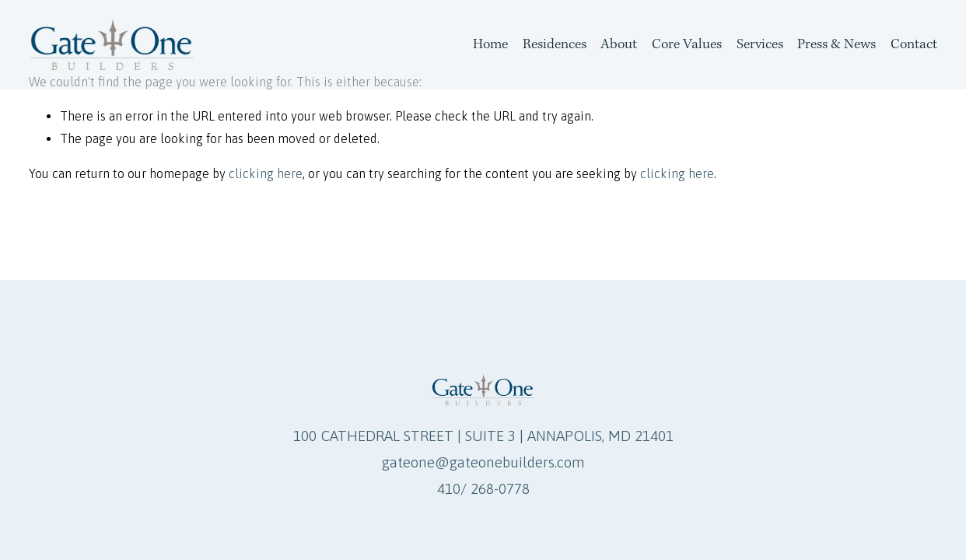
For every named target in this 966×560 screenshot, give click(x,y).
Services (760, 44)
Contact (914, 44)
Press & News (836, 44)
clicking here (266, 173)
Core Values (687, 44)
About (619, 44)
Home (490, 44)
